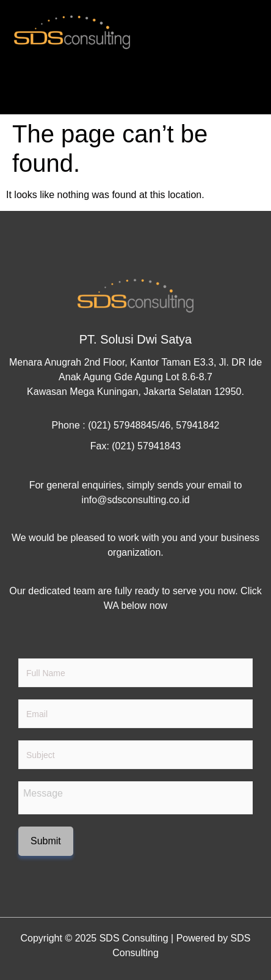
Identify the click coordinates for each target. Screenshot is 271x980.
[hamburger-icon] (245, 93)
